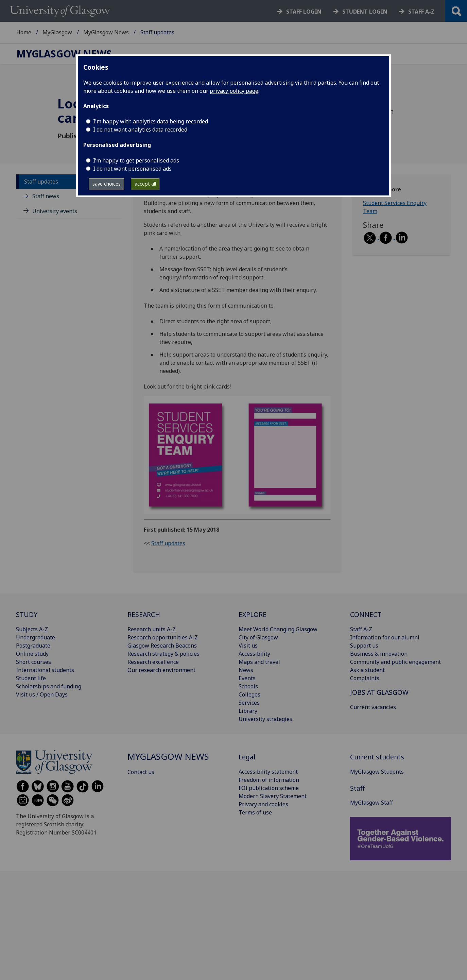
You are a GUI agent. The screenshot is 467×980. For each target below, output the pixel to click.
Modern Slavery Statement (273, 796)
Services (249, 703)
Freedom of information (269, 780)
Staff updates (41, 182)
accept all (145, 184)
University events (55, 211)
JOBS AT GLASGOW (379, 692)
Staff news (46, 196)
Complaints (365, 678)
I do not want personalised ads (132, 169)
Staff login (304, 12)
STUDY (27, 614)
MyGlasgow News (106, 32)
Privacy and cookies (263, 804)
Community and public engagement (395, 662)
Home (24, 32)
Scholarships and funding (49, 686)
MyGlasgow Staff (371, 803)
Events (247, 678)
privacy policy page (234, 91)
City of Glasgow (258, 637)
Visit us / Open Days (42, 694)
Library (248, 711)
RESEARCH (144, 614)
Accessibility (254, 654)
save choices (107, 184)
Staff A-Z (361, 629)
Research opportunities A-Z (163, 637)
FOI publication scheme (269, 788)
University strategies (265, 719)
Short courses (33, 662)
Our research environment (161, 670)
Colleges (249, 694)
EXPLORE (253, 614)
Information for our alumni (385, 637)
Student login (365, 12)
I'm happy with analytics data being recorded (151, 121)
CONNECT (366, 614)
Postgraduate (33, 646)
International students (45, 670)
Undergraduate (36, 637)
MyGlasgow (57, 32)
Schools (248, 686)
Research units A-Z (152, 629)
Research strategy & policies (163, 654)
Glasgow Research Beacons (162, 646)
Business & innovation (379, 654)
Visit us (248, 646)
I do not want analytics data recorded (140, 130)
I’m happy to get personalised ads (136, 160)
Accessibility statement (268, 772)
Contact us (141, 772)
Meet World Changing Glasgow (278, 629)
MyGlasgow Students (377, 772)
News (246, 670)
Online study (32, 654)
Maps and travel (259, 662)
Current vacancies (373, 707)
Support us (364, 646)
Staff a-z (421, 12)
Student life (31, 678)
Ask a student (367, 670)
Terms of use (255, 812)
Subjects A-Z (32, 629)
